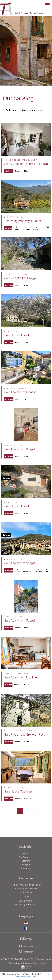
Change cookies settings (35, 963)
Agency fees (14, 963)
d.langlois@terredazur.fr (26, 904)
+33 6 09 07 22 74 (26, 901)
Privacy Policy (45, 974)
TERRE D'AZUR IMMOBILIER (26, 885)
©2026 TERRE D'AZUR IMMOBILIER (19, 959)
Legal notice (46, 959)
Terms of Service (25, 977)
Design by (26, 967)
